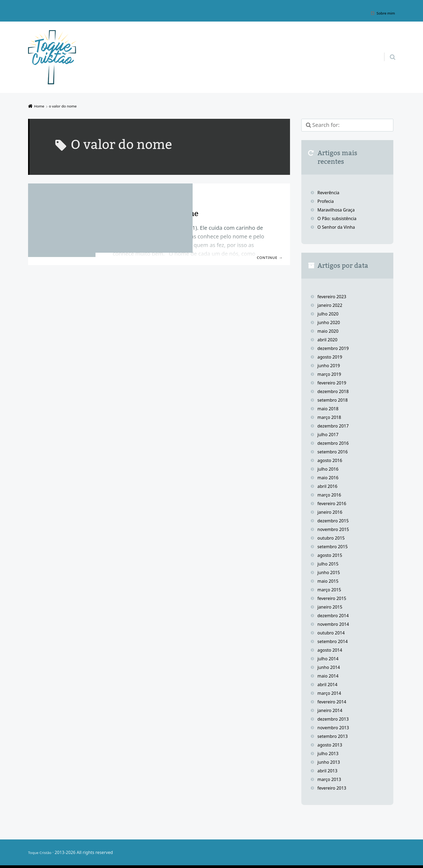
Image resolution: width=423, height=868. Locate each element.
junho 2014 (330, 667)
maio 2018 (329, 408)
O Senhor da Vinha (339, 227)
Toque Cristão (42, 852)
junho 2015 (330, 572)
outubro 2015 (333, 538)
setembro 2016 (335, 452)
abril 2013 (329, 770)
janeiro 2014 (331, 710)
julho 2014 (329, 658)
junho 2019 (330, 365)
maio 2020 (329, 331)
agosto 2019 (331, 357)
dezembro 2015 (335, 520)
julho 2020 (329, 314)
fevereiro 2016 (334, 503)
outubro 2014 (333, 633)
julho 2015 (329, 564)
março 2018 (331, 417)
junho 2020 (330, 322)
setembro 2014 (335, 641)
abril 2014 (329, 684)
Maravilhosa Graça (338, 210)
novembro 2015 (335, 529)
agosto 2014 (331, 650)
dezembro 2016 (335, 443)
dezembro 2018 (335, 391)
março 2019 (331, 374)
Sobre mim (384, 13)
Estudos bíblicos (166, 197)
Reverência (330, 192)
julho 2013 (329, 753)
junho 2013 (330, 762)
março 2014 (331, 693)
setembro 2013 (335, 736)
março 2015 (331, 589)
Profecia (327, 201)
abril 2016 (329, 486)
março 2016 (331, 495)
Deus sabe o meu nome (160, 213)
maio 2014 (329, 676)
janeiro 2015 (331, 607)
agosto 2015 (331, 555)
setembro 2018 (335, 400)
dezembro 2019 (335, 348)
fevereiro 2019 (334, 383)
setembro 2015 (335, 546)
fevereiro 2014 (334, 702)
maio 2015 (329, 581)
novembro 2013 (335, 727)
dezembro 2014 (335, 615)
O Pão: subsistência (339, 218)
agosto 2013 (331, 745)
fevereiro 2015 (334, 598)
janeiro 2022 (331, 305)
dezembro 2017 (335, 426)
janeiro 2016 (331, 512)
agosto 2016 (331, 460)
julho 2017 (329, 434)
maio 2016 (329, 477)
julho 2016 (329, 469)
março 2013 (331, 779)
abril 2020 (329, 339)
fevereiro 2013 (334, 788)
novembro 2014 (335, 624)
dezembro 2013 (335, 719)
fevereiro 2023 (334, 296)
